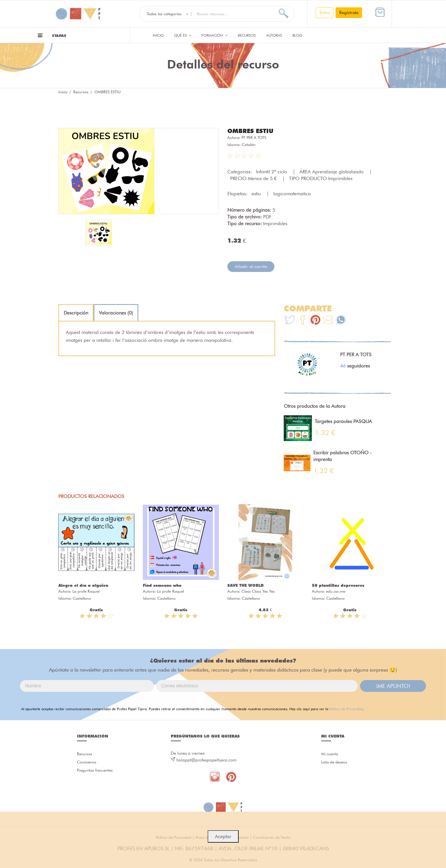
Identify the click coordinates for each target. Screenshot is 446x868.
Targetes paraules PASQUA (343, 421)
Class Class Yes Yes (258, 591)
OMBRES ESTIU (251, 131)
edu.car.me (336, 591)
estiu (257, 193)
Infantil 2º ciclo (272, 171)
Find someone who (162, 585)
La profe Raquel (86, 591)
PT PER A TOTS (254, 137)
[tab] (76, 313)
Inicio (158, 35)
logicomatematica (292, 193)
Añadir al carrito (251, 266)
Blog (297, 35)
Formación (214, 35)
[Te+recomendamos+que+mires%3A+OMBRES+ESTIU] (303, 320)
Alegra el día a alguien (83, 585)
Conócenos (87, 763)
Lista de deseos (335, 763)
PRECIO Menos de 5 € (254, 178)
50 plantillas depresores (338, 585)
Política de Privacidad (346, 708)
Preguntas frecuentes (96, 772)
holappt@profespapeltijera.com (207, 760)
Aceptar (223, 836)
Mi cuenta (330, 754)
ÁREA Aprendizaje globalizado (332, 171)
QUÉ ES (183, 35)
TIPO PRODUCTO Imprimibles (321, 178)
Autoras (274, 35)
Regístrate (349, 13)
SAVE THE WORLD (246, 585)
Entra (325, 13)
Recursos (247, 35)
